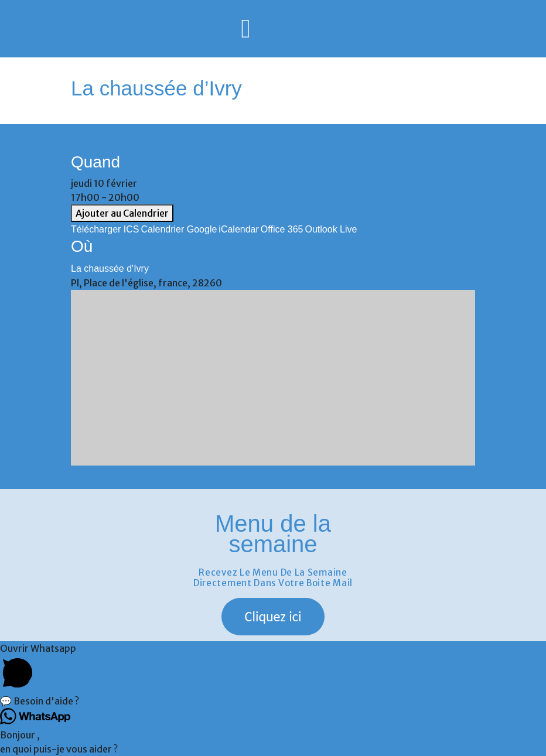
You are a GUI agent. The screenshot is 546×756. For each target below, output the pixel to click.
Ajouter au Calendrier (122, 213)
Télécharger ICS (105, 229)
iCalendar (238, 229)
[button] (273, 617)
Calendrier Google (179, 229)
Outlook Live (331, 229)
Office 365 (282, 229)
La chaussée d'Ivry (110, 268)
